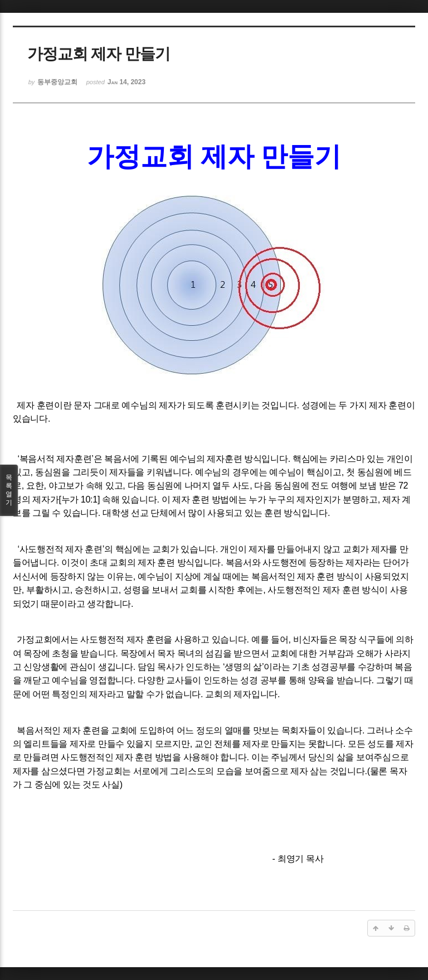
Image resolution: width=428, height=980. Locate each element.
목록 (9, 490)
